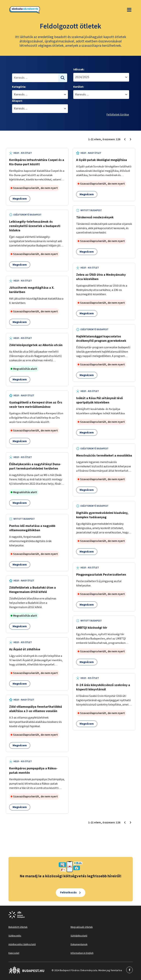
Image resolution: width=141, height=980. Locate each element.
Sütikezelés (15, 936)
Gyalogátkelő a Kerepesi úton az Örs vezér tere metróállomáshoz (36, 405)
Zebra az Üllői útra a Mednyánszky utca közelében (101, 277)
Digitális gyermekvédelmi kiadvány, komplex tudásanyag (102, 515)
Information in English (82, 953)
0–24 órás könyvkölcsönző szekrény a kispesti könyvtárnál (103, 687)
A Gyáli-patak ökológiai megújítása (102, 160)
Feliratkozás (68, 892)
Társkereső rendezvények (95, 217)
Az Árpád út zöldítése (25, 649)
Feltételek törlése (118, 115)
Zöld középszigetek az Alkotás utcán (36, 345)
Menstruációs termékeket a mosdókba (104, 456)
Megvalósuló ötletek (82, 927)
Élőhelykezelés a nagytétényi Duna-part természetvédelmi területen (35, 466)
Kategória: (19, 87)
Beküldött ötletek (18, 927)
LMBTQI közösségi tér (92, 628)
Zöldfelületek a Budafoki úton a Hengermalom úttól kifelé (33, 590)
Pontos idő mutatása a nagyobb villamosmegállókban (32, 528)
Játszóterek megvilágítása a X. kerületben (32, 290)
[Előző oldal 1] (125, 139)
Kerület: (79, 87)
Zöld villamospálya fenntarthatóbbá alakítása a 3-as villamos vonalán (36, 709)
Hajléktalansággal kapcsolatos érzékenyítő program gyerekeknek (101, 339)
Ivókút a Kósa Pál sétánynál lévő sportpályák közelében (99, 400)
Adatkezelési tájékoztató (22, 944)
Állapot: (17, 101)
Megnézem (20, 199)
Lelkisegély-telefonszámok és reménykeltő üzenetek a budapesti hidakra (35, 226)
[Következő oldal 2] (131, 139)
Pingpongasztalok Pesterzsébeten (101, 575)
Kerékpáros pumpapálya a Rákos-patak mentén (33, 771)
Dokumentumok (79, 944)
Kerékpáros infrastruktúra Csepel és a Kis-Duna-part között (37, 162)
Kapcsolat (14, 953)
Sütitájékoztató (79, 936)
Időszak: (79, 69)
